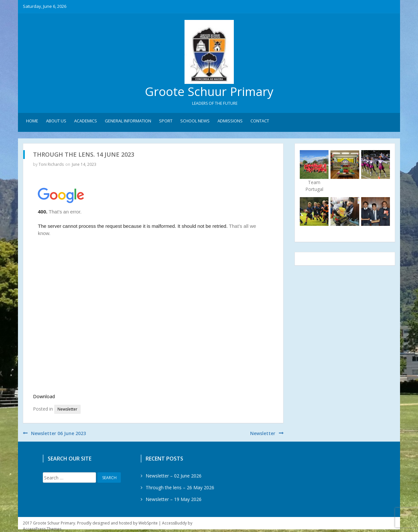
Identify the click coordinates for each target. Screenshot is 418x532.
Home (32, 121)
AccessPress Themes (42, 529)
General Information (128, 121)
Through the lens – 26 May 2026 (180, 487)
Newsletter (67, 409)
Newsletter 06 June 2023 (58, 433)
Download (44, 396)
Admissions (230, 121)
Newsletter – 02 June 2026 (174, 476)
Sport (166, 121)
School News (195, 121)
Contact (260, 121)
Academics (86, 121)
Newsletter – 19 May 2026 (174, 499)
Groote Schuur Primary (209, 92)
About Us (56, 121)
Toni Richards (51, 164)
